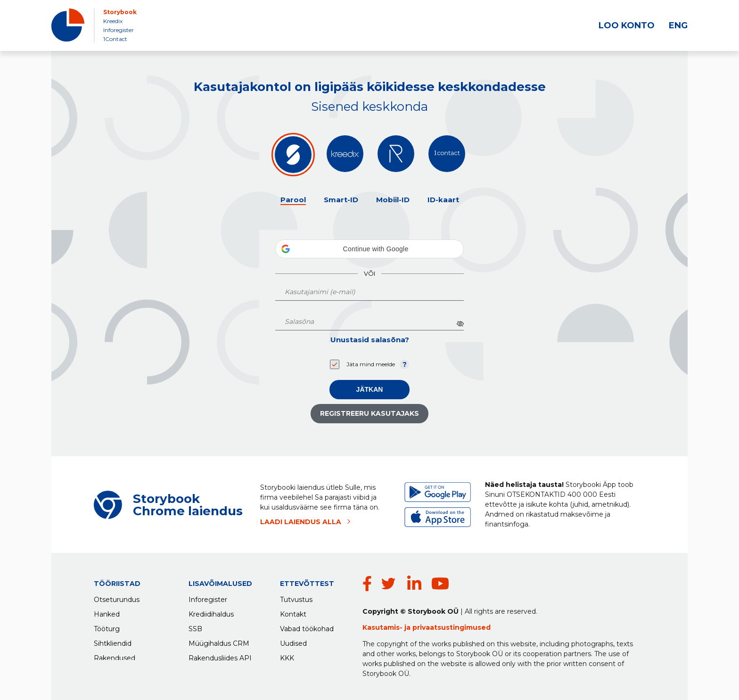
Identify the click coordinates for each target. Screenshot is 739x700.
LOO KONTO (627, 25)
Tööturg (107, 627)
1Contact (115, 39)
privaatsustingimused (452, 627)
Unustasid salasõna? (370, 340)
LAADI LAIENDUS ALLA (301, 522)
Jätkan (370, 389)
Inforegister (119, 30)
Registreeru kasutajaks (369, 413)
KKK (287, 656)
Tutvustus (296, 598)
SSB (195, 627)
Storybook (120, 12)
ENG (678, 25)
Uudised (293, 642)
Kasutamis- (383, 627)
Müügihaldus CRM (219, 642)
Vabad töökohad (307, 627)
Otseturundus (117, 598)
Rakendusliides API (220, 656)
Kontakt (293, 612)
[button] (369, 249)
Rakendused (115, 656)
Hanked (107, 612)
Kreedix (113, 21)
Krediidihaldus (211, 612)
